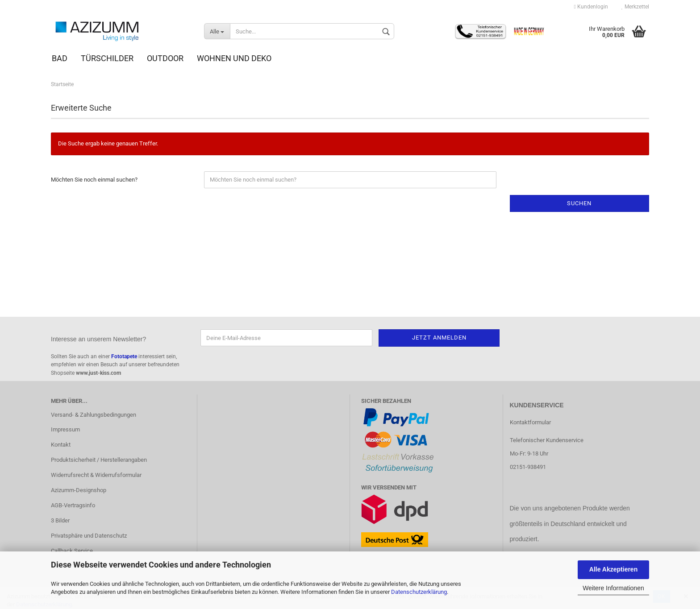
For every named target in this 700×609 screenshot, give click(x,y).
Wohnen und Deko (234, 58)
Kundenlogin (591, 7)
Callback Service (72, 551)
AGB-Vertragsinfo (73, 505)
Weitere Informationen (613, 588)
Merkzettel (635, 7)
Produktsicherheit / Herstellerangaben (99, 460)
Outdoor (165, 58)
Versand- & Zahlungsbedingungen (94, 415)
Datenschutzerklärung (419, 592)
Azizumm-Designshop (79, 490)
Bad (60, 58)
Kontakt (61, 445)
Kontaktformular (530, 422)
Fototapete (124, 356)
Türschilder (107, 58)
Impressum (65, 429)
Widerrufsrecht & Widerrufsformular (96, 475)
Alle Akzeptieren (613, 569)
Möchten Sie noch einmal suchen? (94, 180)
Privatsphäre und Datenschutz (89, 536)
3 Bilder (60, 520)
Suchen (579, 203)
